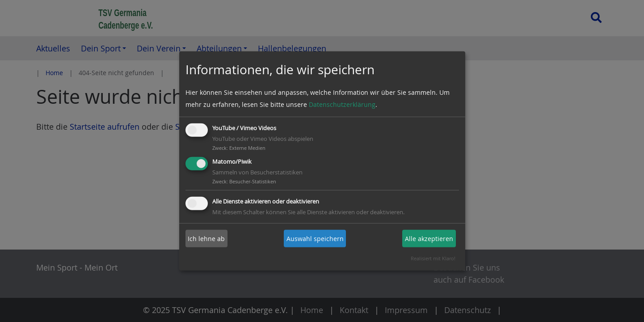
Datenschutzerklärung (342, 104)
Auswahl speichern (315, 239)
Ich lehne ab (206, 239)
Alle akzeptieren (429, 239)
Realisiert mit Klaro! (433, 258)
